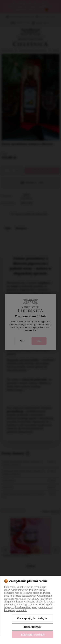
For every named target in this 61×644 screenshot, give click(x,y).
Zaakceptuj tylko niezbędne (32, 618)
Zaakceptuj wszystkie (32, 635)
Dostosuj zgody (33, 627)
